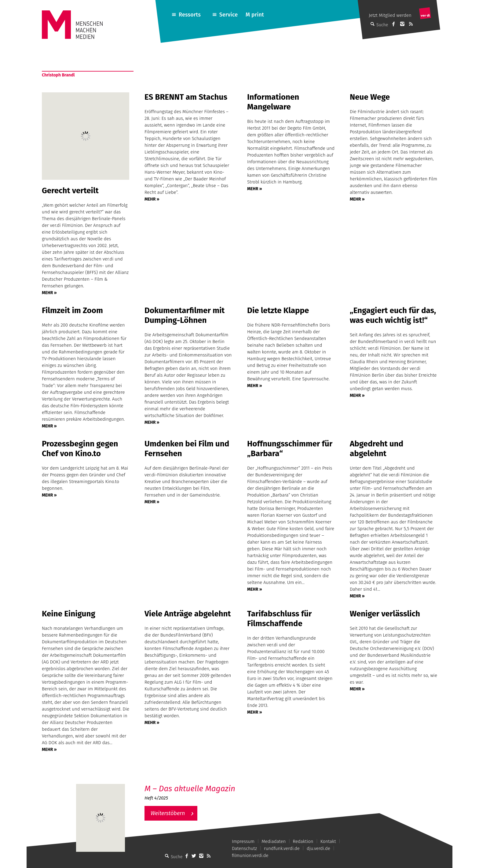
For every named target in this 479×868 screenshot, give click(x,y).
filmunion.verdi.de (250, 855)
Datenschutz (244, 848)
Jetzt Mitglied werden (390, 15)
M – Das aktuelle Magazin (190, 789)
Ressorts (190, 15)
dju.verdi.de (318, 848)
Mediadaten (274, 841)
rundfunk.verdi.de (282, 848)
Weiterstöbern (168, 813)
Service (229, 15)
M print (255, 15)
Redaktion (303, 841)
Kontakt (328, 841)
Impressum (243, 841)
